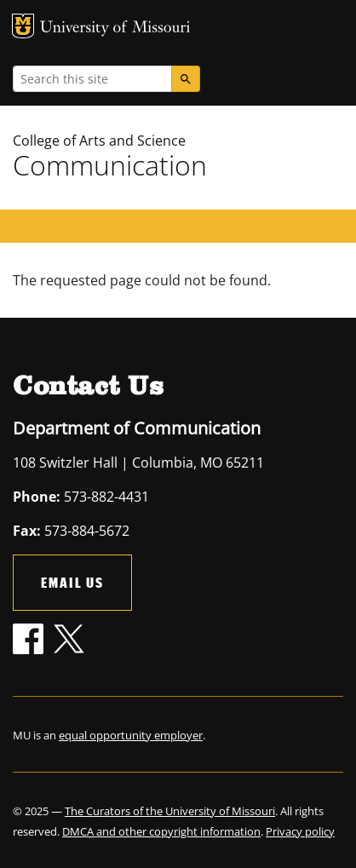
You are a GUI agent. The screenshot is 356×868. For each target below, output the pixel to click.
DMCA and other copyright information (161, 831)
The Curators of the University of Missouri (170, 811)
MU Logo (23, 26)
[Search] (186, 79)
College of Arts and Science (99, 141)
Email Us (72, 582)
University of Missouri (115, 29)
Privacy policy (300, 831)
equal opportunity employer (131, 735)
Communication (110, 165)
